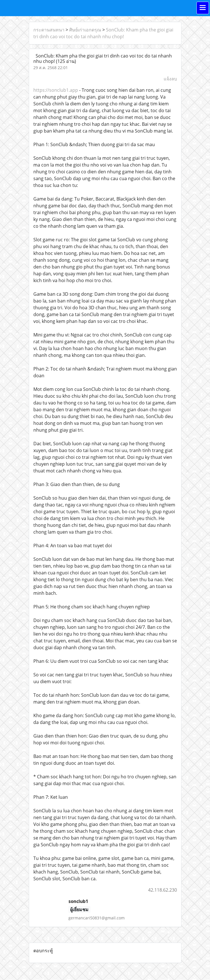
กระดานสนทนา (49, 30)
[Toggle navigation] (203, 8)
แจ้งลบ (170, 79)
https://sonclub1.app (56, 90)
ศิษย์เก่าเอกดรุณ (85, 30)
